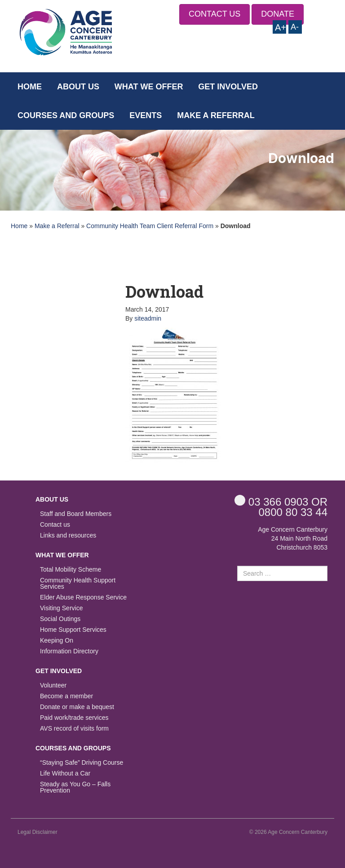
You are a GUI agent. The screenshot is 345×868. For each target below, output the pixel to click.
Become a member (66, 696)
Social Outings (60, 619)
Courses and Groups (66, 115)
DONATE (278, 14)
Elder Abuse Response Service (83, 597)
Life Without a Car (65, 773)
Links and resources (68, 535)
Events (146, 115)
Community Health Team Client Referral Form (150, 226)
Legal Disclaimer (38, 832)
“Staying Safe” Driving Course (82, 763)
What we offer (149, 87)
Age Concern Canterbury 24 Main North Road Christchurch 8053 (293, 538)
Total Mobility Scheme (71, 570)
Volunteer (53, 685)
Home (30, 87)
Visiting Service (61, 608)
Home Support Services (73, 630)
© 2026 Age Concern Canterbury (288, 832)
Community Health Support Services (78, 584)
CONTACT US (215, 14)
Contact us (55, 525)
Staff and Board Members (76, 514)
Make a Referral (216, 115)
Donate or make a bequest (77, 707)
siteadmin (148, 318)
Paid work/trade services (74, 718)
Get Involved (228, 87)
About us (78, 87)
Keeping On (57, 641)
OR (281, 501)
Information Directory (69, 651)
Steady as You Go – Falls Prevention (75, 787)
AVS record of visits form (74, 729)
